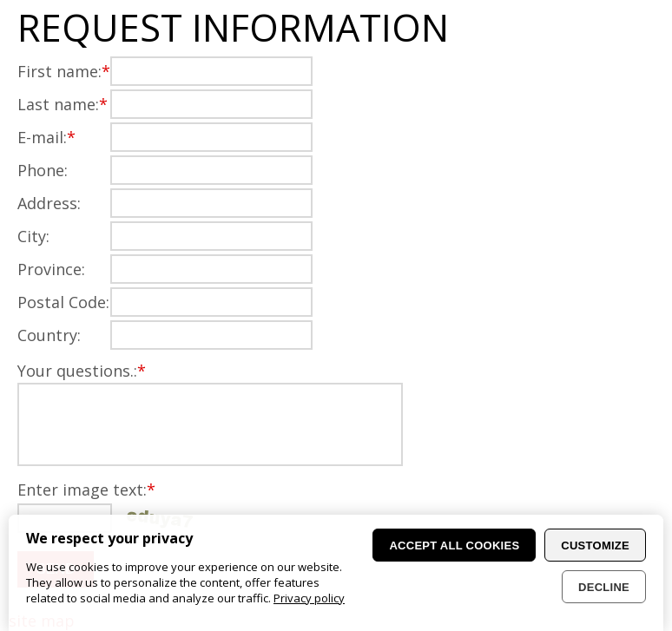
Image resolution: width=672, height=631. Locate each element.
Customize (595, 546)
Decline (604, 587)
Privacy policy (309, 598)
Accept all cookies (454, 546)
